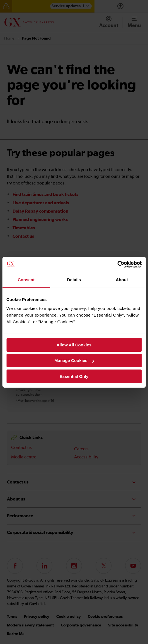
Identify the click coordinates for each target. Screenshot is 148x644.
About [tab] (122, 280)
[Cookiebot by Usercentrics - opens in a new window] (117, 264)
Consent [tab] (26, 280)
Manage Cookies (74, 360)
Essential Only (74, 376)
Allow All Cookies (74, 345)
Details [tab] (74, 280)
